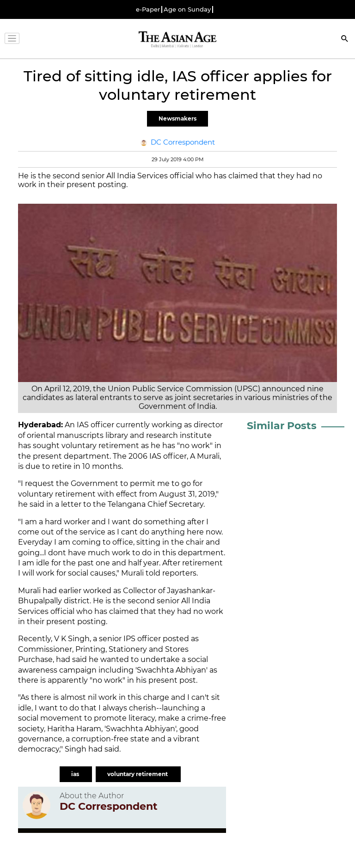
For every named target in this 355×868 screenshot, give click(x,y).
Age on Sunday (187, 9)
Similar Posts (282, 426)
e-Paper (148, 9)
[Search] (345, 39)
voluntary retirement (138, 774)
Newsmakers (177, 118)
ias (76, 774)
